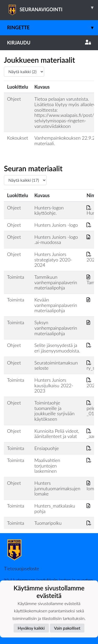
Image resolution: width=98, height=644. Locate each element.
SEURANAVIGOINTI (53, 8)
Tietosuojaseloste (21, 568)
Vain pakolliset (67, 628)
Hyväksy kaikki (31, 628)
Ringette (53, 28)
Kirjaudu (49, 43)
